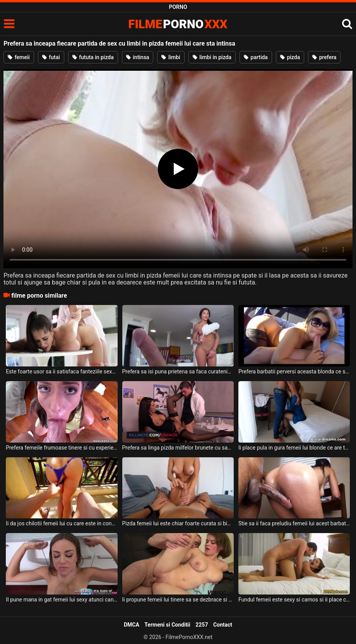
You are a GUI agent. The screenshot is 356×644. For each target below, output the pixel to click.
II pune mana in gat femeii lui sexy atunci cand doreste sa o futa (62, 600)
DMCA (132, 625)
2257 (202, 625)
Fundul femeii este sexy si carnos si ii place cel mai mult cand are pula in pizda (294, 600)
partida (256, 57)
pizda (290, 57)
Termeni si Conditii (167, 625)
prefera (324, 57)
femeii (19, 57)
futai (51, 57)
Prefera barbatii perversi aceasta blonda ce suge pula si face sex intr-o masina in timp (294, 371)
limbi (171, 57)
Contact (223, 625)
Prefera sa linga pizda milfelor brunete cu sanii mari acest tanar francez (178, 448)
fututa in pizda (93, 57)
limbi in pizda (212, 57)
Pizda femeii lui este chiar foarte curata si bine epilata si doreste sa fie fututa (178, 523)
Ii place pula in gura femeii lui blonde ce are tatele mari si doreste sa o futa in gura (294, 448)
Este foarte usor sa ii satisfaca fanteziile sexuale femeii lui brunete (62, 371)
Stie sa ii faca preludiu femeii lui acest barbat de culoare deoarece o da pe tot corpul (294, 523)
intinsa (138, 57)
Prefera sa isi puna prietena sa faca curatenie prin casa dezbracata (178, 371)
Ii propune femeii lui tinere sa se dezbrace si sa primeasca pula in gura (178, 600)
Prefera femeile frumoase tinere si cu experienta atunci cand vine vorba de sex (62, 448)
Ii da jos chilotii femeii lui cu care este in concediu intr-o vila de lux (62, 523)
